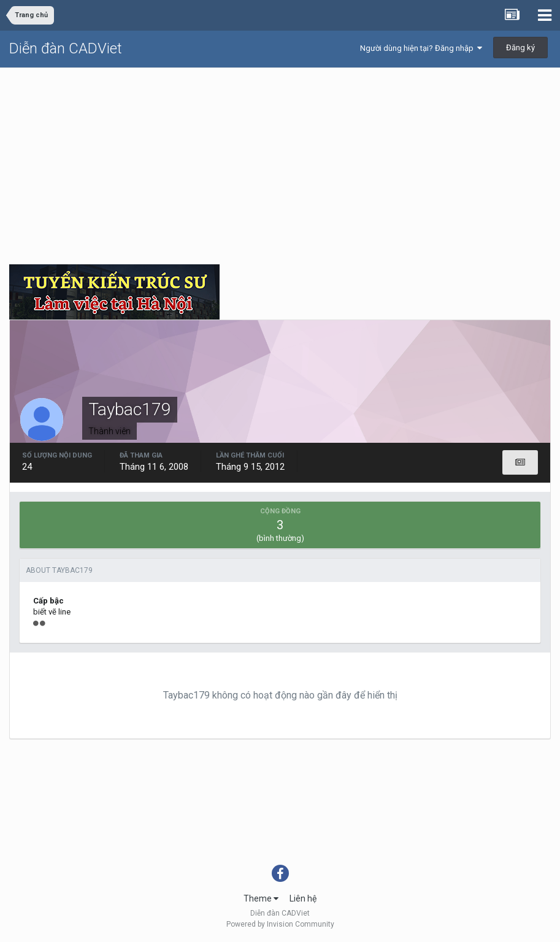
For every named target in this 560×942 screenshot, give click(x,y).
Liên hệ (303, 898)
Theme (261, 898)
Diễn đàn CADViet (66, 48)
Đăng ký (520, 48)
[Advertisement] (280, 160)
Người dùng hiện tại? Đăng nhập (421, 48)
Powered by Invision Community (280, 924)
